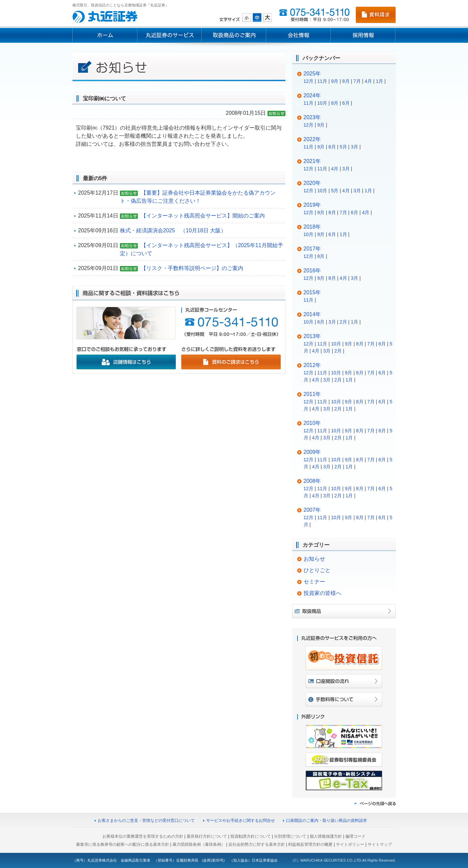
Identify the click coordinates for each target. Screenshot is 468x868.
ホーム (105, 35)
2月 (343, 322)
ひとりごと (317, 570)
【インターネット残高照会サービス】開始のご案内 (203, 216)
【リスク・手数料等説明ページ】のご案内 (192, 268)
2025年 (312, 74)
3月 (354, 147)
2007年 (312, 510)
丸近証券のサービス (169, 35)
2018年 (312, 227)
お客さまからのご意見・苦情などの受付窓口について (146, 821)
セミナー (314, 582)
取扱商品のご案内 (234, 35)
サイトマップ (380, 844)
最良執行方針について (207, 836)
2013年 (312, 336)
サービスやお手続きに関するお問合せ (241, 821)
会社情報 (299, 35)
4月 (368, 81)
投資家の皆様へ (322, 593)
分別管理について (290, 836)
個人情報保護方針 (326, 836)
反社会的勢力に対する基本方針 (257, 844)
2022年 (312, 139)
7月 (357, 81)
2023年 (312, 117)
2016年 (312, 271)
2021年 (312, 161)
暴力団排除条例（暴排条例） (199, 844)
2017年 (312, 249)
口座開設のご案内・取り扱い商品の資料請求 (326, 821)
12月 (309, 81)
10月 (322, 103)
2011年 (312, 394)
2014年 (312, 314)
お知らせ (314, 559)
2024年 (312, 95)
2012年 (312, 365)
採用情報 (363, 35)
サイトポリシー (350, 844)
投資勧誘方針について (251, 836)
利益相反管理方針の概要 (310, 844)
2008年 (312, 481)
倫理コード (355, 836)
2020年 (312, 183)
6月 (346, 103)
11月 (322, 81)
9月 (335, 81)
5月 (343, 147)
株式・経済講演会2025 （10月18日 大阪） (173, 230)
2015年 (312, 292)
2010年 (312, 423)
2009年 (312, 452)
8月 (346, 81)
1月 (379, 81)
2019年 (312, 205)
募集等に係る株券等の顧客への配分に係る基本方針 (123, 844)
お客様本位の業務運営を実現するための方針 (143, 836)
